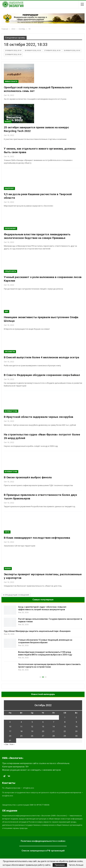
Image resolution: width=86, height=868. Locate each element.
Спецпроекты (10, 271)
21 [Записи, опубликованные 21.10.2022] (53, 731)
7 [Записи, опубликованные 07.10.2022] (54, 722)
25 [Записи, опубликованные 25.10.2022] (21, 736)
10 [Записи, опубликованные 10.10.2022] (10, 727)
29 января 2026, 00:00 (13, 51)
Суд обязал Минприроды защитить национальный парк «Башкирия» (37, 631)
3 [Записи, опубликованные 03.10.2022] (10, 722)
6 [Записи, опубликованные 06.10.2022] (43, 722)
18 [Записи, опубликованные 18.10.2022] (21, 731)
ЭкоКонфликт (10, 228)
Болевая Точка (11, 411)
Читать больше (76, 865)
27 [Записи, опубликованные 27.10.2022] (43, 736)
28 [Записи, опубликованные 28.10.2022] (53, 736)
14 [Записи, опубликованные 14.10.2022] (53, 727)
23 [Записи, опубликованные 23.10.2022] (76, 731)
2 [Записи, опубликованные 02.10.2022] (76, 717)
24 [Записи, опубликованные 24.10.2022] (10, 736)
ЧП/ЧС (7, 532)
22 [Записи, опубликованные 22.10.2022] (65, 731)
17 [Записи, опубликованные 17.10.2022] (10, 731)
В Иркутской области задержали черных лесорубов (39, 417)
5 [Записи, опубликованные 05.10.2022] (32, 722)
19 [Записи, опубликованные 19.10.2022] (32, 731)
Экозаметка (10, 352)
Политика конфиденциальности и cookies (43, 841)
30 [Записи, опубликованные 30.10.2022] (76, 736)
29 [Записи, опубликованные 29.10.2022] (65, 736)
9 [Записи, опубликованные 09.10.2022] (76, 722)
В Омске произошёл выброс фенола (28, 477)
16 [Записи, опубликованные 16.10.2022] (76, 727)
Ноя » (12, 744)
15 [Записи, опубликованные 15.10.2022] (65, 727)
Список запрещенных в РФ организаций (43, 851)
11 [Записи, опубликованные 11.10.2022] (21, 727)
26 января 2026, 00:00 (72, 51)
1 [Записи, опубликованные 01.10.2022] (65, 717)
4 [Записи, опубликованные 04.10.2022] (21, 722)
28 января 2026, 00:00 (33, 51)
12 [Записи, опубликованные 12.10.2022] (32, 727)
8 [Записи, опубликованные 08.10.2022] (65, 722)
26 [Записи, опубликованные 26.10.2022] (32, 736)
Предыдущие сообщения (16, 595)
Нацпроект (9, 188)
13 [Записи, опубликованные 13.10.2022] (43, 727)
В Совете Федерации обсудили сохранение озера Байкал (42, 375)
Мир (7, 311)
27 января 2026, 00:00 (52, 51)
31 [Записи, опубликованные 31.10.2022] (10, 740)
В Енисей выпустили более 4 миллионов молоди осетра (41, 357)
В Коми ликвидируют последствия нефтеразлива (37, 538)
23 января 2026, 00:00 (13, 55)
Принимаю (60, 865)
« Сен (6, 744)
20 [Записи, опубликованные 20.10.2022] (43, 731)
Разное (8, 122)
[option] (43, 639)
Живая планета (11, 82)
